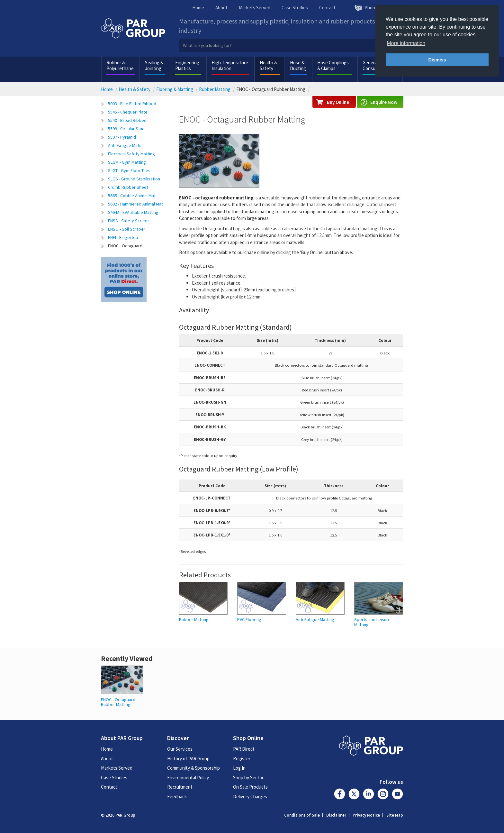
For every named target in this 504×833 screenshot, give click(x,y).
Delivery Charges (250, 796)
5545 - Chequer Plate (128, 112)
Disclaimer (336, 815)
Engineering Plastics (187, 65)
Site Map (395, 815)
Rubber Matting (215, 89)
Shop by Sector (248, 778)
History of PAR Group (188, 759)
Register (242, 759)
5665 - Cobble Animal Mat (132, 196)
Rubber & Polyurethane (120, 65)
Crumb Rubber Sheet (128, 187)
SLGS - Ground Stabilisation (134, 179)
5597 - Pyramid (122, 137)
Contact (327, 8)
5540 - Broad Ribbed (127, 120)
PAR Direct (244, 749)
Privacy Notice (366, 815)
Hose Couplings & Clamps (333, 65)
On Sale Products (250, 787)
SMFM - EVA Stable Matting (133, 212)
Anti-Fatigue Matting (315, 620)
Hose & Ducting (298, 65)
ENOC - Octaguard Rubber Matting (118, 702)
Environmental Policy (188, 778)
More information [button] (406, 43)
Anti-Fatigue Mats (125, 145)
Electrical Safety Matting (131, 154)
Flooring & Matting (175, 89)
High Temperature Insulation (230, 65)
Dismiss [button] (437, 60)
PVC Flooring (249, 620)
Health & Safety (268, 65)
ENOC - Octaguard (125, 246)
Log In (239, 768)
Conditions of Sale (302, 815)
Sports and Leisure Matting (372, 622)
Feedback (177, 796)
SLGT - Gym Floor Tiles (129, 170)
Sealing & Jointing (154, 65)
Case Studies (295, 8)
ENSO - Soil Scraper (127, 229)
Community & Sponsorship (194, 768)
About (221, 8)
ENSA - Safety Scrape (128, 221)
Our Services (180, 749)
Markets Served (255, 8)
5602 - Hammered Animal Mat (135, 204)
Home (198, 8)
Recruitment (180, 787)
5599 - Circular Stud (126, 129)
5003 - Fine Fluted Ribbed (132, 104)
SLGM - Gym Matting (127, 162)
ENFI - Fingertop (123, 237)
